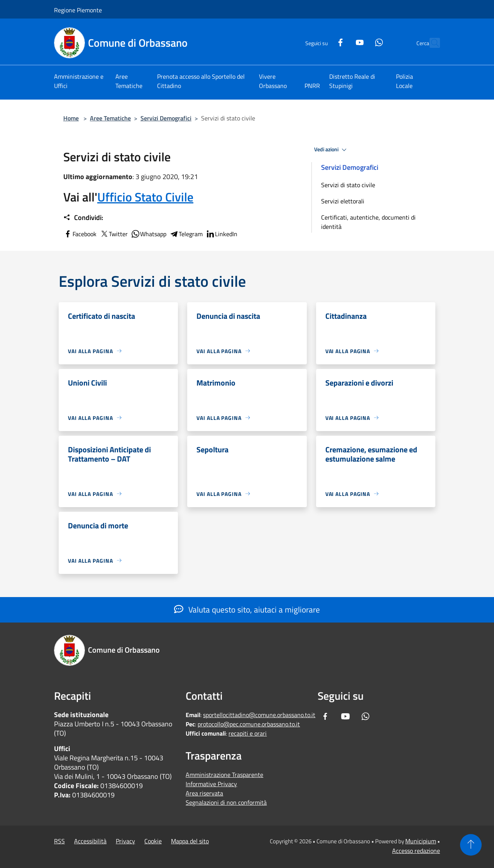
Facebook (80, 234)
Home (71, 118)
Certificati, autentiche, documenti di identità (368, 222)
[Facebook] (323, 41)
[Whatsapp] (362, 41)
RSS (59, 841)
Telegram (186, 234)
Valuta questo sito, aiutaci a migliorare (247, 609)
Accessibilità (90, 841)
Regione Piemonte (78, 10)
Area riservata (204, 793)
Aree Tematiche (110, 118)
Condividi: (83, 218)
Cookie (153, 841)
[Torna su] (471, 845)
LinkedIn (222, 234)
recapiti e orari (248, 733)
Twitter (114, 234)
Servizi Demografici (166, 118)
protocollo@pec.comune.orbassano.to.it (249, 724)
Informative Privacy (211, 784)
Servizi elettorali (343, 201)
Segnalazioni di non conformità (226, 802)
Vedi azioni (332, 150)
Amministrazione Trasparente (224, 775)
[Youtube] (343, 41)
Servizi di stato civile (348, 185)
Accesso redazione (416, 851)
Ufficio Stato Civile (145, 197)
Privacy (125, 841)
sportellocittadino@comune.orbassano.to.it (259, 715)
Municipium (421, 841)
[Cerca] (431, 43)
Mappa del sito (190, 841)
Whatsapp (149, 234)
